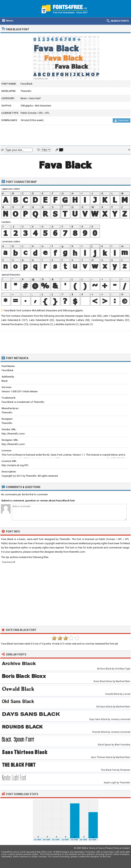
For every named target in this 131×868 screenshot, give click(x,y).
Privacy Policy (112, 848)
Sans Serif (35, 98)
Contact (126, 848)
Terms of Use (96, 848)
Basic (24, 98)
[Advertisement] (65, 135)
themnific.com (77, 552)
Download (121, 120)
